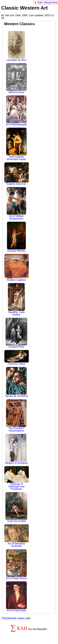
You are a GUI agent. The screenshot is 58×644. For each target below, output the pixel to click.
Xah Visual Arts (47, 2)
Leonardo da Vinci (16, 46)
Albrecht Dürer (16, 78)
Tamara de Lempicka (16, 382)
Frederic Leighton (16, 268)
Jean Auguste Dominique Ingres (16, 144)
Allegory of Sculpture (16, 449)
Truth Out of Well (16, 507)
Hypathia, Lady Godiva (16, 299)
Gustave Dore (16, 333)
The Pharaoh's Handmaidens (16, 416)
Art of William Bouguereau (16, 203)
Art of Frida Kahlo (16, 597)
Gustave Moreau (16, 237)
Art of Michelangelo (16, 111)
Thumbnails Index (13, 618)
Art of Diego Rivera (16, 564)
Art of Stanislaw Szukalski (16, 536)
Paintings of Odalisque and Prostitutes (16, 478)
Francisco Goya (16, 358)
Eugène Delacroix (16, 174)
